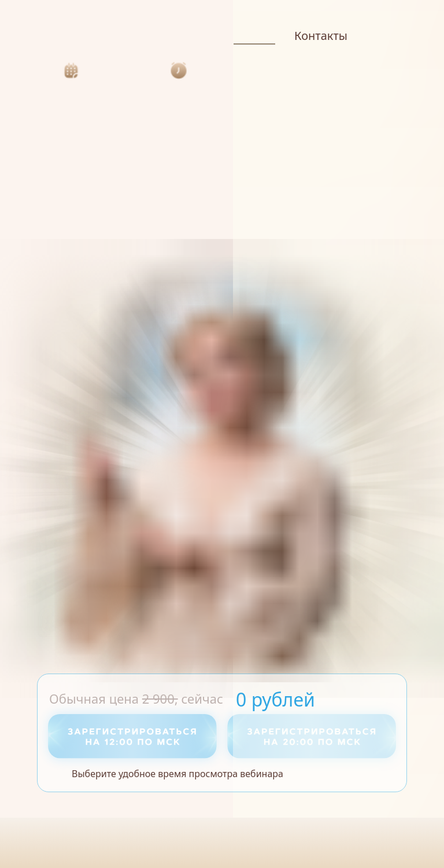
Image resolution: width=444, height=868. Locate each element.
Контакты (321, 36)
